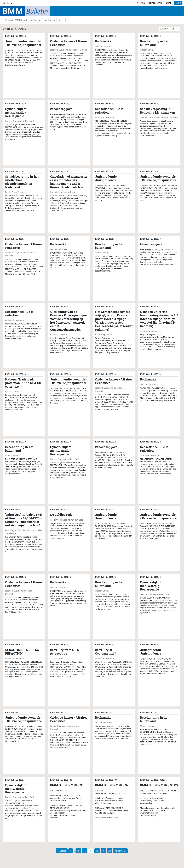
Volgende (120, 851)
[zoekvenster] (16, 20)
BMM (168, 3)
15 (78, 851)
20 (110, 851)
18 (97, 851)
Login (178, 3)
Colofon (141, 3)
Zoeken (36, 20)
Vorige (62, 851)
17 (91, 851)
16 (85, 851)
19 (103, 851)
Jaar (60, 20)
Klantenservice (155, 3)
